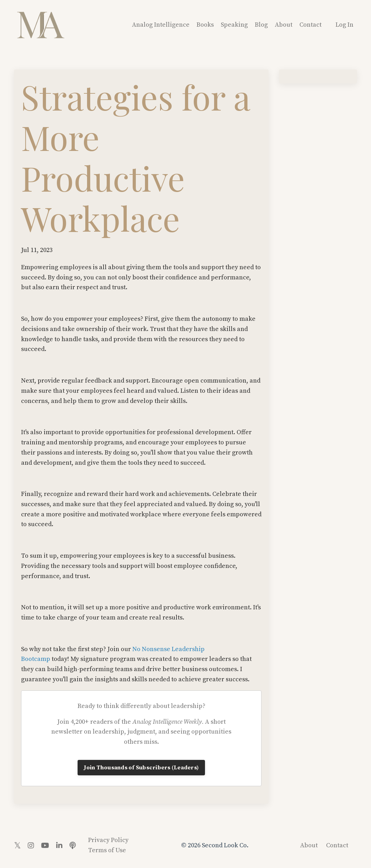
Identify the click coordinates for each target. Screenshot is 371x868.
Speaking (234, 25)
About (284, 25)
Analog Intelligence (161, 25)
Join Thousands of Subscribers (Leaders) (141, 768)
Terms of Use (107, 850)
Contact (310, 25)
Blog (261, 25)
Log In (344, 25)
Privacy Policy (108, 840)
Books (205, 25)
